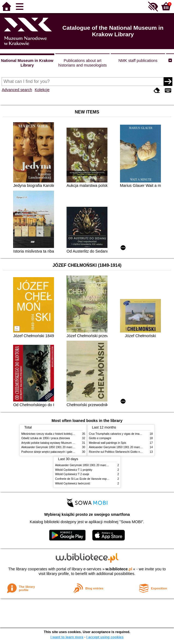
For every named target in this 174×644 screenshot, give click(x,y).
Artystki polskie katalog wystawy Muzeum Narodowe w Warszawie (61, 443)
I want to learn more (67, 637)
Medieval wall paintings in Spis (108, 443)
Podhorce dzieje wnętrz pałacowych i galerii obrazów (53, 452)
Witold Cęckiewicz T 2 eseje (72, 474)
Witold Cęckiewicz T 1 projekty (74, 470)
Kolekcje (42, 90)
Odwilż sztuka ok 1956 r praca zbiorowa (46, 438)
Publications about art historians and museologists (83, 63)
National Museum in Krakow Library (27, 63)
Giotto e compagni (100, 438)
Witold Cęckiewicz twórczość (73, 483)
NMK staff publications (138, 61)
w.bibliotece (119, 569)
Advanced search (17, 90)
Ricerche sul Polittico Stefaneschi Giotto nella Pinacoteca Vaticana (129, 452)
